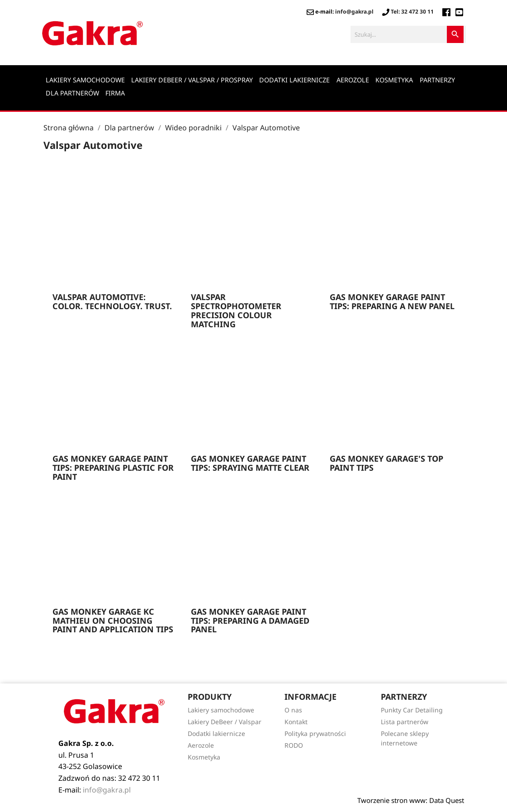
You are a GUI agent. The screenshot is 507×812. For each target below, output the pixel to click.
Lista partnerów (405, 722)
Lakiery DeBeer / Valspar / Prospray (192, 80)
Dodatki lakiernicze (294, 80)
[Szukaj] (408, 34)
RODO (294, 745)
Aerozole (353, 80)
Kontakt (296, 722)
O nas (293, 710)
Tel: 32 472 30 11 (408, 12)
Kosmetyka (394, 80)
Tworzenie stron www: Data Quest (411, 800)
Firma (115, 93)
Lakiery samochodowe (85, 80)
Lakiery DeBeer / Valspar (225, 722)
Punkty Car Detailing (412, 710)
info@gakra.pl (354, 12)
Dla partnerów (72, 93)
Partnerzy (437, 80)
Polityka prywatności (315, 733)
